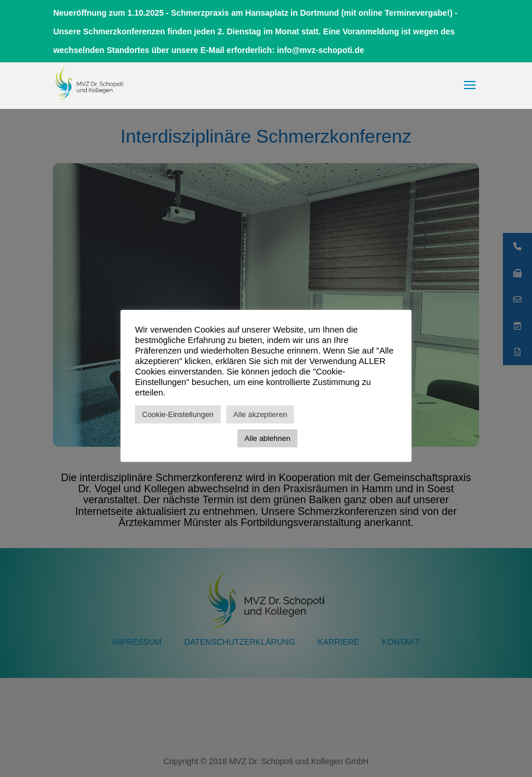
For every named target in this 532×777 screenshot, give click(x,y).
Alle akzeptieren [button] (260, 414)
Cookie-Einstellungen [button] (178, 414)
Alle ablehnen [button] (267, 438)
